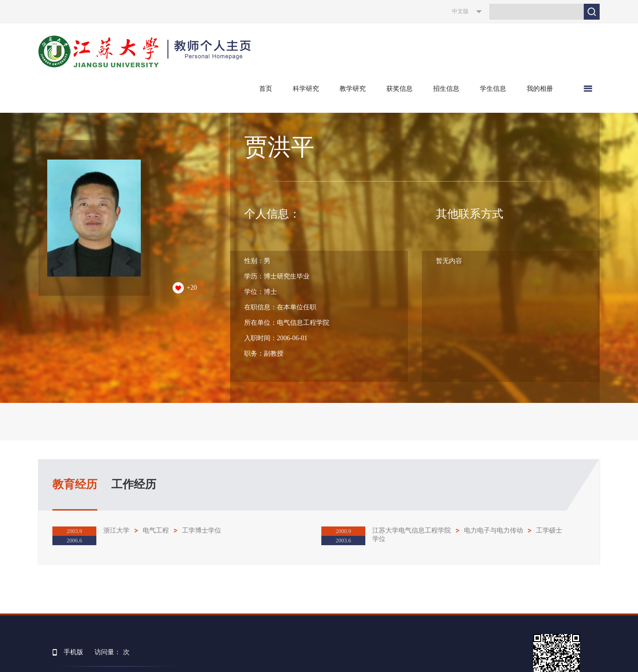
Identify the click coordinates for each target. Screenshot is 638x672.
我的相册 (540, 89)
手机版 (73, 652)
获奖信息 (399, 89)
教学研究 (353, 89)
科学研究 (306, 89)
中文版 (460, 11)
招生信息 (446, 89)
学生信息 (493, 89)
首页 (266, 89)
